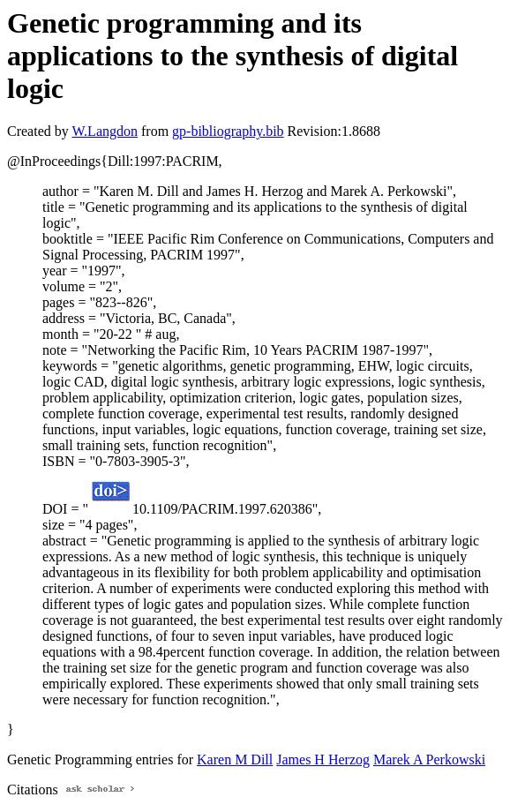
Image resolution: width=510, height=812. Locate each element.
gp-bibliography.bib (228, 131)
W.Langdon (105, 131)
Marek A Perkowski (429, 759)
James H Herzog (323, 759)
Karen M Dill (235, 759)
